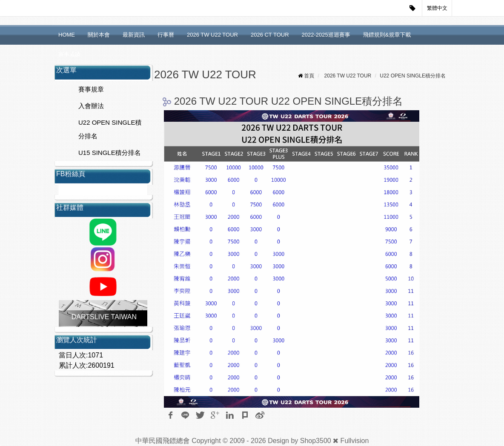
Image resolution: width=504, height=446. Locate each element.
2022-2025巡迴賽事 (326, 35)
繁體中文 (437, 8)
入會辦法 (91, 106)
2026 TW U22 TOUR (212, 35)
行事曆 (166, 35)
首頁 (309, 76)
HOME (67, 35)
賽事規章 (91, 89)
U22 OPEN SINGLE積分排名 (110, 129)
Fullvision (355, 441)
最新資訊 (134, 35)
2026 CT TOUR (270, 35)
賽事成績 (69, 54)
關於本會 (99, 35)
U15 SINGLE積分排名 (110, 153)
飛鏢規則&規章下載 (387, 35)
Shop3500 (316, 441)
